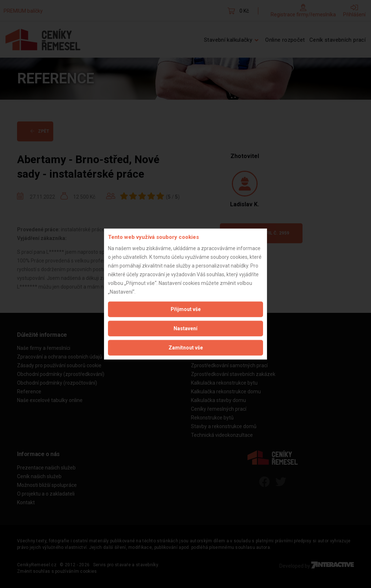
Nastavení (185, 328)
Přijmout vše (186, 309)
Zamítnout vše (186, 347)
